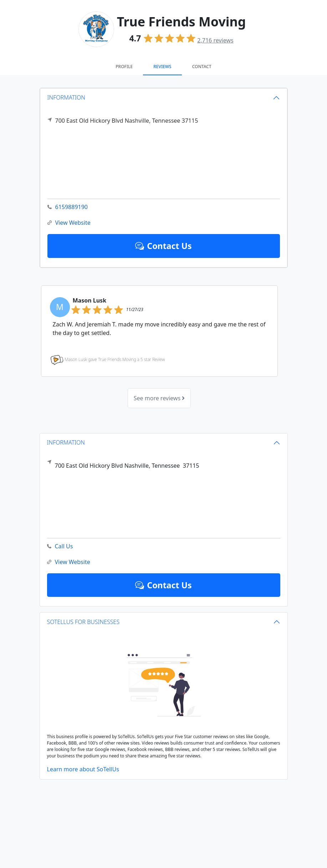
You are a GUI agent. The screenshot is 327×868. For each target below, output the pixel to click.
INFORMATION (67, 97)
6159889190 (68, 207)
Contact (202, 67)
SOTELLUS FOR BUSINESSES (83, 622)
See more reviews (159, 398)
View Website (69, 223)
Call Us (60, 546)
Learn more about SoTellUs (83, 769)
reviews (215, 40)
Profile (124, 67)
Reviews (162, 67)
